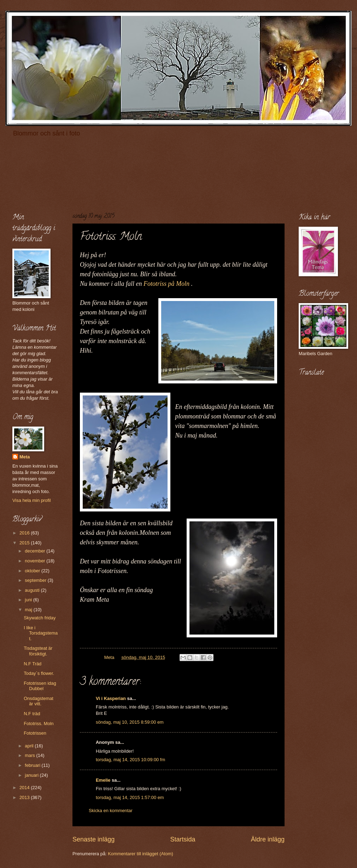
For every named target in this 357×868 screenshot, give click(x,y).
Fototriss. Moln (39, 724)
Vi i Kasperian (111, 698)
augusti (33, 590)
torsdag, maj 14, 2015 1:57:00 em (130, 797)
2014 (25, 788)
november (36, 561)
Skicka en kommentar (111, 811)
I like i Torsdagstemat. (41, 633)
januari (32, 775)
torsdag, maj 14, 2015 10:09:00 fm (130, 760)
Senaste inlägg (93, 839)
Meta (25, 457)
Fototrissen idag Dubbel (40, 686)
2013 (25, 797)
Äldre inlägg (268, 839)
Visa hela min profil (32, 500)
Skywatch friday (40, 618)
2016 (25, 533)
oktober (33, 571)
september (36, 580)
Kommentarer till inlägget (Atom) (141, 854)
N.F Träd (33, 664)
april (30, 746)
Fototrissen (35, 733)
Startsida (183, 839)
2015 (25, 543)
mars (30, 755)
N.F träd (32, 714)
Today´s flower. (39, 673)
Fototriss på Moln (166, 284)
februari (33, 765)
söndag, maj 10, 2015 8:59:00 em (130, 722)
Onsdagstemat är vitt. (39, 701)
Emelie (103, 780)
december (36, 551)
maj (29, 610)
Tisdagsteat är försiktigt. (38, 651)
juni (29, 600)
